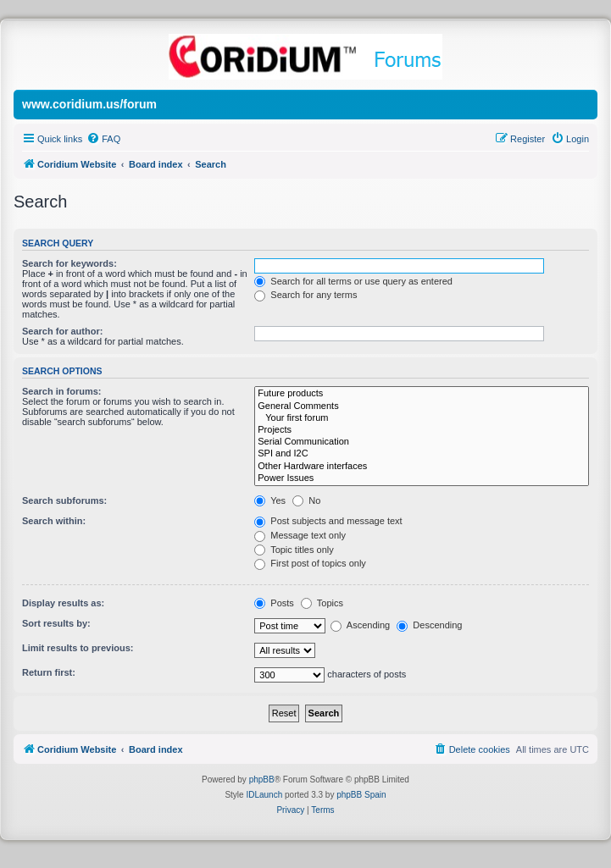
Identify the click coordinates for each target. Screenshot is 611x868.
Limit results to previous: (78, 648)
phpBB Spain (361, 795)
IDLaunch (264, 795)
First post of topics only (310, 563)
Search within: (54, 521)
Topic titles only (294, 550)
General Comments (422, 406)
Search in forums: (62, 391)
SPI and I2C (422, 454)
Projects (422, 430)
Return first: (49, 672)
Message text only (300, 535)
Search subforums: (64, 500)
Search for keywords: (69, 263)
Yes (270, 500)
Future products (422, 394)
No (306, 500)
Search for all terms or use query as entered (353, 281)
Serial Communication (422, 442)
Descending (429, 625)
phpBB (262, 780)
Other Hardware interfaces (422, 467)
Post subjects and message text (328, 521)
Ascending (360, 625)
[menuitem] (103, 139)
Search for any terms (305, 295)
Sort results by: (56, 623)
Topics (322, 603)
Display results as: (63, 603)
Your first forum (422, 418)
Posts (274, 603)
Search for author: (62, 331)
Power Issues (422, 478)
